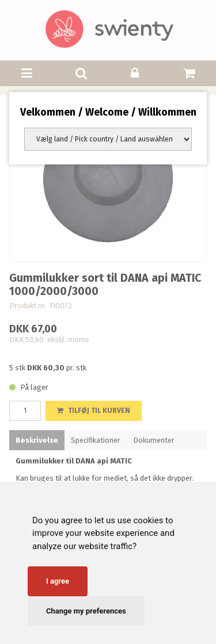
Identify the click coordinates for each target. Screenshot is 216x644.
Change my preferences (86, 611)
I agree (58, 581)
